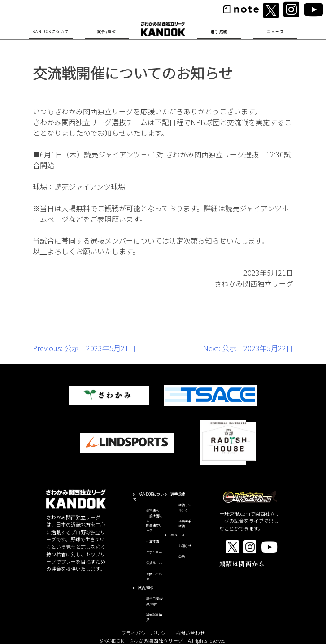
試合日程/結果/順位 (155, 601)
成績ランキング (185, 508)
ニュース (275, 32)
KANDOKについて (50, 32)
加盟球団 (152, 541)
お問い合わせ (190, 633)
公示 (182, 557)
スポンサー (154, 552)
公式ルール (154, 563)
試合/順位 (107, 32)
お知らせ (185, 546)
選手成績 (219, 32)
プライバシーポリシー (146, 633)
